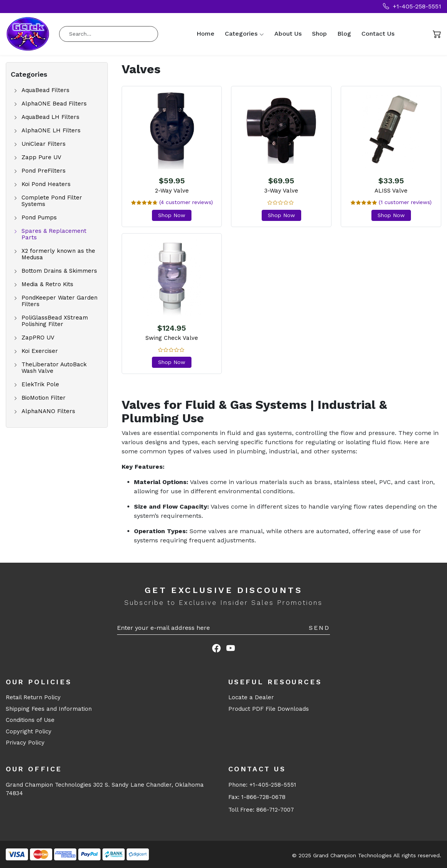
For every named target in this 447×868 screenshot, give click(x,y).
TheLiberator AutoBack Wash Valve (54, 368)
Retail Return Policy (33, 697)
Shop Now (172, 215)
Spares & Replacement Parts (54, 234)
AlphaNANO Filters (48, 411)
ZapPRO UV (38, 338)
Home (205, 34)
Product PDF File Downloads (269, 709)
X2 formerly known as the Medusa (58, 254)
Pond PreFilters (44, 171)
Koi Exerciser (40, 351)
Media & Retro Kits (47, 284)
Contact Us (378, 34)
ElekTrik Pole (40, 385)
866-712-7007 (275, 810)
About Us (288, 34)
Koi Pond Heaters (46, 184)
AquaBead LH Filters (50, 117)
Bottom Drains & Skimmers (59, 271)
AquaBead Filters (45, 90)
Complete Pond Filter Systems (52, 201)
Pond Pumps (39, 218)
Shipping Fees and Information (49, 709)
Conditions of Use (30, 720)
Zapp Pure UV (41, 157)
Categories (241, 34)
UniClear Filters (44, 144)
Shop (319, 34)
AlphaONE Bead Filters (54, 104)
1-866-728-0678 (263, 797)
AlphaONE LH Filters (51, 131)
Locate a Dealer (251, 697)
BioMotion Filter (44, 398)
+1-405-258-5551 (412, 6)
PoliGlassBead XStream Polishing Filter (55, 321)
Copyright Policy (29, 731)
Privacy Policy (25, 743)
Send (319, 628)
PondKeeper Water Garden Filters (59, 301)
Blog (344, 34)
